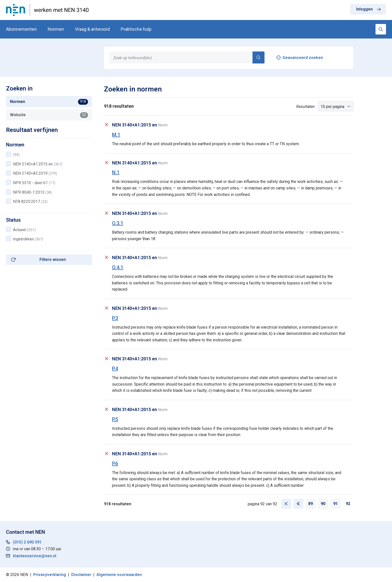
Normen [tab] (49, 102)
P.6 (115, 464)
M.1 (116, 135)
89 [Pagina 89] (310, 504)
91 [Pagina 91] (335, 504)
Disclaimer (81, 575)
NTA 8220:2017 (30, 202)
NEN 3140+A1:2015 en (38, 164)
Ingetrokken (28, 239)
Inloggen (364, 9)
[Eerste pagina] (286, 504)
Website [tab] (49, 115)
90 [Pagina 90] (323, 504)
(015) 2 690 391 (27, 542)
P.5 (115, 419)
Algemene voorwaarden (119, 575)
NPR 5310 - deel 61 (34, 183)
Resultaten (305, 107)
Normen (56, 29)
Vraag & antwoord (92, 29)
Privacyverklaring (50, 575)
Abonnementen (21, 29)
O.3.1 (118, 223)
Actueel (24, 230)
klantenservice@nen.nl (35, 556)
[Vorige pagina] (298, 504)
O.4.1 (118, 267)
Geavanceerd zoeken (303, 58)
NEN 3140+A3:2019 (35, 173)
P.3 (115, 318)
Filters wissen (53, 260)
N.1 (116, 172)
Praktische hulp (136, 29)
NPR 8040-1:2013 (32, 192)
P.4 (115, 369)
